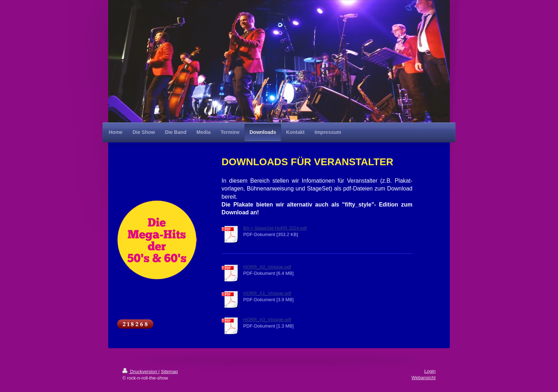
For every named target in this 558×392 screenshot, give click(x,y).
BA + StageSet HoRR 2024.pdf (275, 228)
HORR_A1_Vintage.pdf (267, 293)
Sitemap (169, 372)
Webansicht (423, 378)
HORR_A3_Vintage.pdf (267, 320)
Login (430, 371)
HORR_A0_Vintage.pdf (267, 267)
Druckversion (140, 372)
